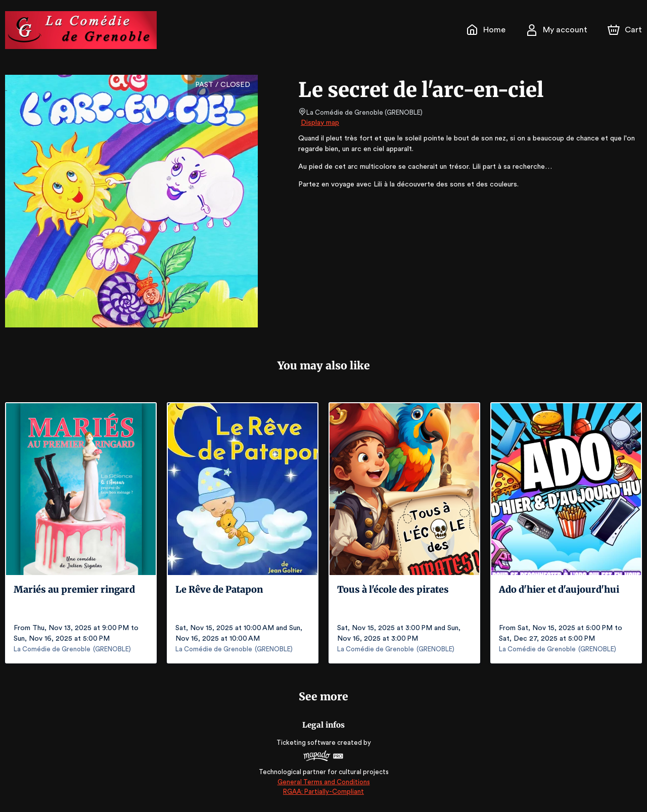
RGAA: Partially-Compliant (323, 792)
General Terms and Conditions (323, 782)
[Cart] (626, 30)
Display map (320, 123)
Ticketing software (307, 743)
